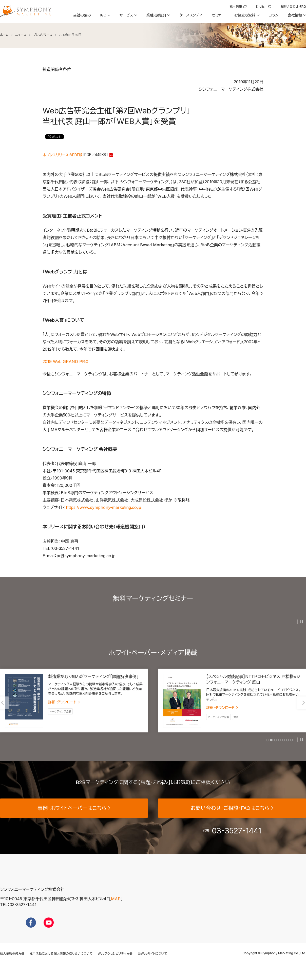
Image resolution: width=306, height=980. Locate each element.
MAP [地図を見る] (116, 909)
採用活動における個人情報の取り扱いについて (61, 963)
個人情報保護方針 (12, 963)
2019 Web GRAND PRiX (65, 362)
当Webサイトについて (152, 963)
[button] (105, 17)
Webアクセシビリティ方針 (115, 963)
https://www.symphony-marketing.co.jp (103, 507)
